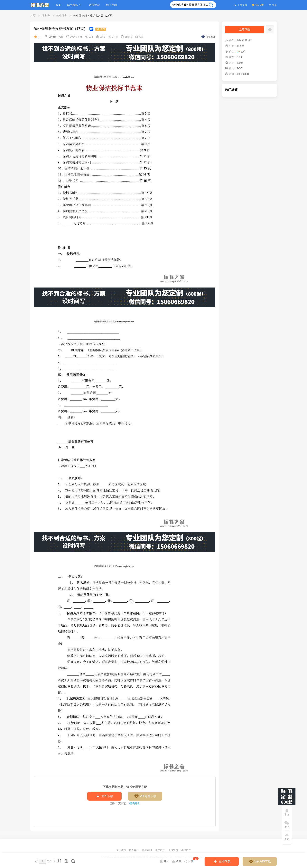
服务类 (46, 16)
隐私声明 (147, 850)
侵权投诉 (208, 37)
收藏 (176, 861)
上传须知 (173, 850)
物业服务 (62, 16)
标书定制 (111, 5)
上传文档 (240, 5)
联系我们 (134, 850)
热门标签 (231, 90)
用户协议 (160, 850)
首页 (58, 5)
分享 (191, 861)
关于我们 (121, 850)
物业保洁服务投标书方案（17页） (94, 16)
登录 (273, 5)
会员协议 (186, 850)
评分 (164, 861)
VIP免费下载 (145, 796)
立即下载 (104, 796)
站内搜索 (94, 5)
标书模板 (75, 5)
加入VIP (258, 5)
